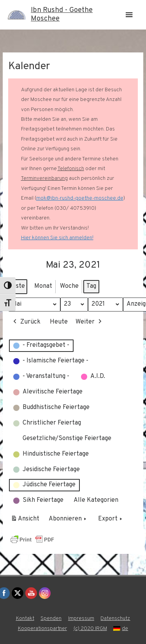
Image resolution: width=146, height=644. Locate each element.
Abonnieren (68, 520)
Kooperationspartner (42, 629)
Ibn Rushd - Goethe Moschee (62, 15)
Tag (91, 286)
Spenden (51, 619)
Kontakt (25, 619)
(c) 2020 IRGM (90, 629)
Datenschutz (115, 619)
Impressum (81, 619)
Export (111, 520)
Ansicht (26, 521)
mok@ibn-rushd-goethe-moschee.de (80, 198)
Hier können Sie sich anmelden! (57, 238)
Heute (59, 322)
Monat (43, 286)
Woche (69, 286)
